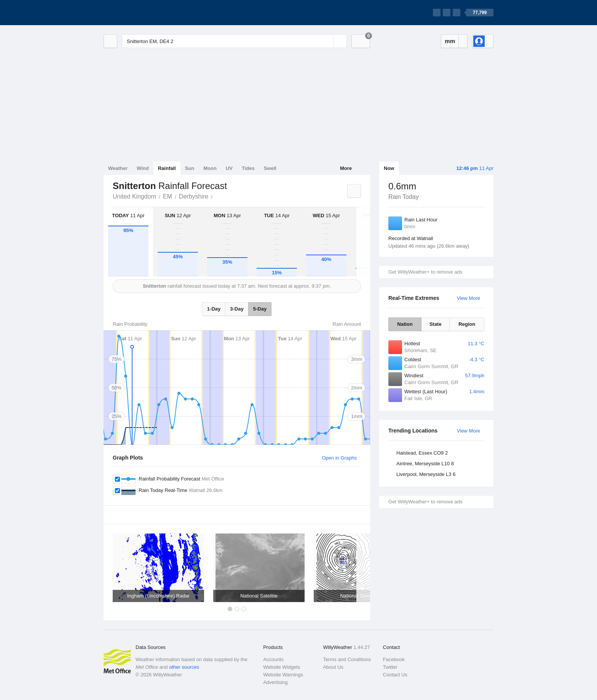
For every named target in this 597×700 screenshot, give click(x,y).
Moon (210, 168)
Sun (190, 168)
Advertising (275, 682)
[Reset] (327, 41)
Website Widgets (282, 667)
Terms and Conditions (347, 659)
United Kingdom (134, 196)
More (346, 168)
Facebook (394, 659)
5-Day (260, 309)
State (436, 324)
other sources (184, 667)
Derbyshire (194, 196)
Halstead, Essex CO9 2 (422, 453)
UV (229, 168)
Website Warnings (283, 675)
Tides (248, 168)
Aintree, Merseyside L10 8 (425, 464)
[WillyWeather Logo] (139, 13)
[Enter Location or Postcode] (234, 41)
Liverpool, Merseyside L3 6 (426, 474)
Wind (143, 168)
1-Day (214, 309)
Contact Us (395, 675)
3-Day (237, 309)
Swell (270, 168)
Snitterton (217, 196)
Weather (118, 168)
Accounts (273, 659)
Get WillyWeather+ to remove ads (425, 272)
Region (467, 324)
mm (450, 41)
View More (469, 298)
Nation (405, 324)
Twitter (390, 667)
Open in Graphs (339, 458)
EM (168, 196)
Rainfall (167, 168)
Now (389, 168)
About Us (333, 667)
